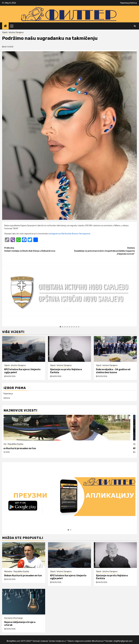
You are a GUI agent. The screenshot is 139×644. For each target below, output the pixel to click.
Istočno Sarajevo (16, 32)
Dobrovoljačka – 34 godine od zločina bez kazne (113, 371)
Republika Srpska (21, 444)
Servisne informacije (14, 618)
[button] (60, 327)
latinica (134, 3)
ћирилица (125, 3)
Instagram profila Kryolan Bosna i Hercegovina (70, 234)
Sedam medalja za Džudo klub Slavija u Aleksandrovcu (37, 249)
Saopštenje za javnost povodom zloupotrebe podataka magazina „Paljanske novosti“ (102, 251)
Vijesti (5, 32)
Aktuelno (8, 444)
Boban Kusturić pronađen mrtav (22, 448)
